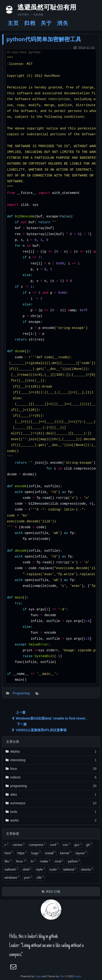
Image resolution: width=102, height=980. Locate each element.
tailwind (70, 869)
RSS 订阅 (53, 892)
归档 (30, 23)
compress (37, 845)
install (50, 853)
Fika (62, 976)
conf (54, 845)
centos (19, 845)
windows (12, 877)
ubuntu (87, 869)
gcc (78, 845)
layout (81, 853)
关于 (46, 23)
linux (21, 861)
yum (28, 877)
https (22, 853)
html (9, 853)
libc (8, 861)
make (45, 861)
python (74, 861)
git (89, 845)
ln (33, 861)
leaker (78, 976)
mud (59, 861)
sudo (54, 869)
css (66, 845)
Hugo (38, 976)
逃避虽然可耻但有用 (43, 8)
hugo (36, 853)
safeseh (11, 869)
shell (27, 869)
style (40, 869)
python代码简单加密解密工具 (44, 39)
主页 (13, 23)
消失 (63, 23)
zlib (40, 877)
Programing (21, 693)
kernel (66, 853)
